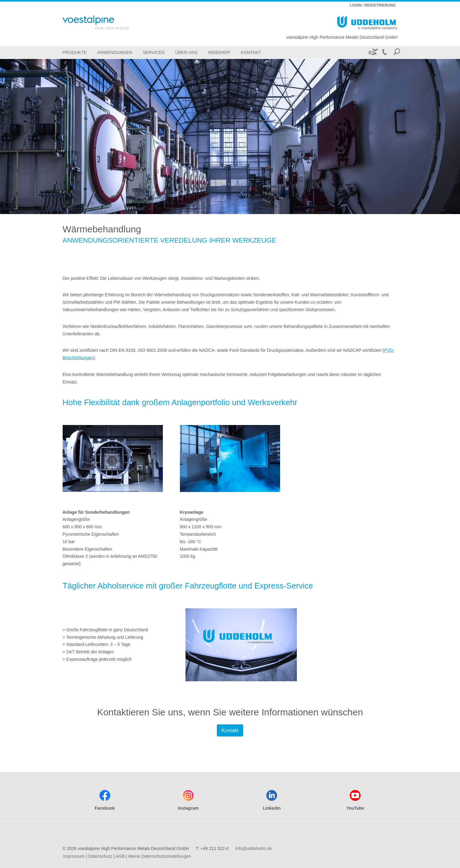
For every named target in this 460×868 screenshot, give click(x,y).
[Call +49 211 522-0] (385, 52)
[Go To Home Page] (104, 22)
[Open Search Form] (397, 52)
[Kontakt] (251, 52)
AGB (120, 856)
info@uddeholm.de (254, 848)
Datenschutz (100, 856)
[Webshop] (219, 52)
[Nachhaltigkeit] (373, 52)
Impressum (74, 856)
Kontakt (230, 730)
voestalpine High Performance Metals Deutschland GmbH (342, 37)
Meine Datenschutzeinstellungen (160, 856)
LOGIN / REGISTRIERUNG (373, 5)
